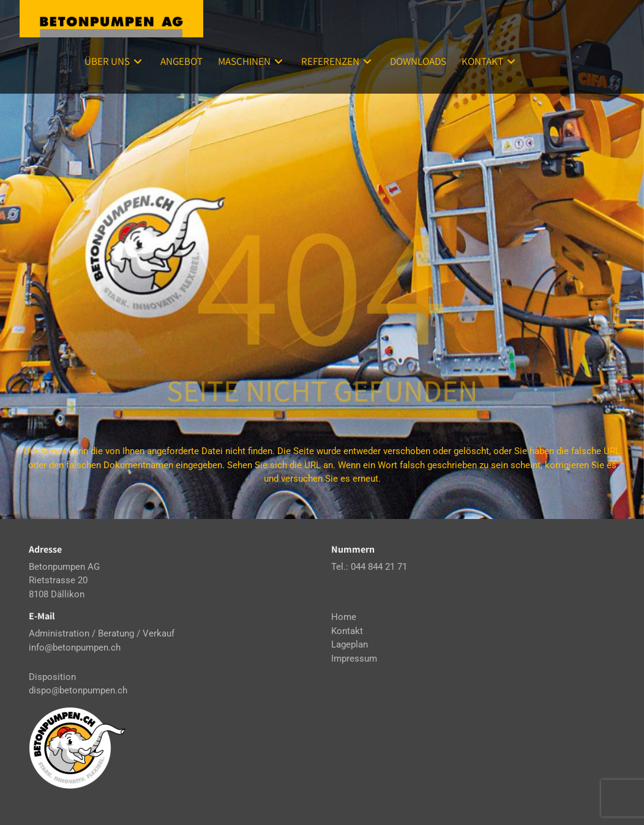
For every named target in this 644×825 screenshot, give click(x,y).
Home (344, 617)
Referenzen (338, 61)
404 (322, 282)
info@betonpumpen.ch (75, 648)
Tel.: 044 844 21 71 (369, 567)
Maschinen (252, 61)
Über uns (115, 61)
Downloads (418, 61)
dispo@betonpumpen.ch (78, 690)
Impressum (354, 659)
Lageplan (350, 644)
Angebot (182, 61)
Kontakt (490, 61)
